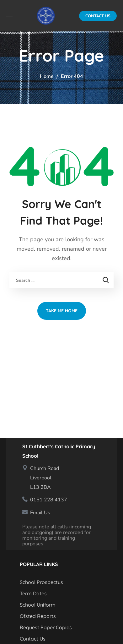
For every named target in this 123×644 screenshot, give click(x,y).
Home (47, 76)
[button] (98, 16)
